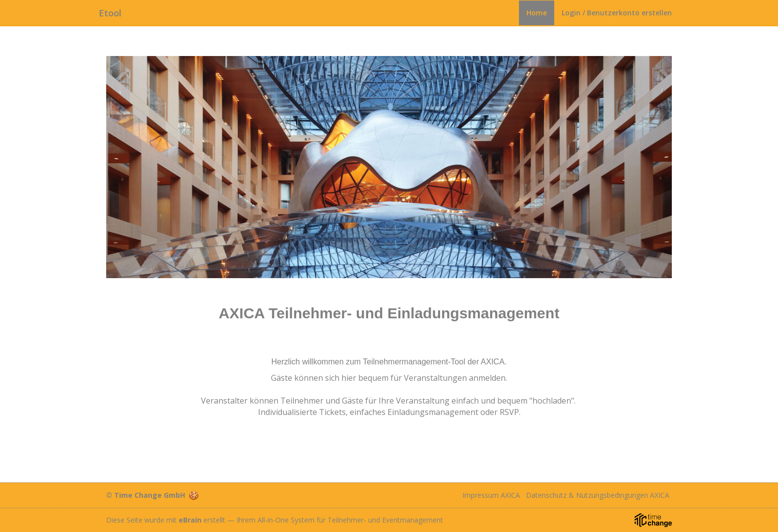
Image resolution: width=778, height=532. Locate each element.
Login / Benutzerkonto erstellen (617, 13)
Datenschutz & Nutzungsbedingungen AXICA (598, 495)
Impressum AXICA (491, 495)
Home (537, 13)
